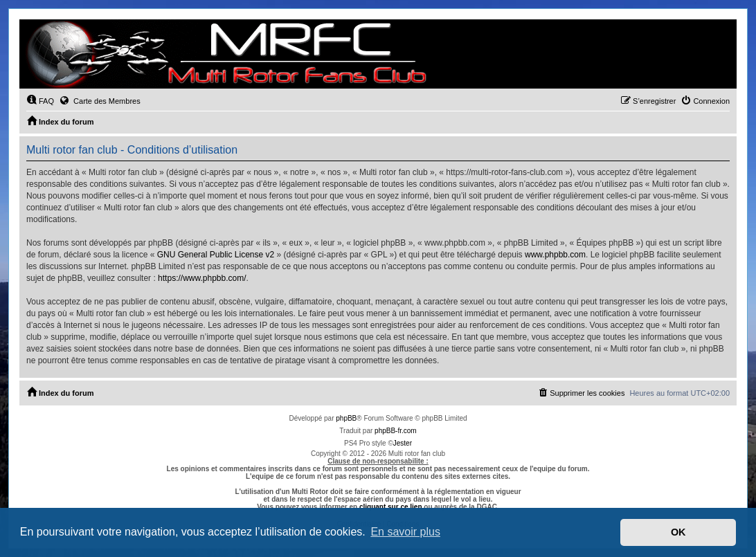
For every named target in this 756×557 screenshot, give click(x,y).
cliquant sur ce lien (391, 507)
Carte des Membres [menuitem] (100, 100)
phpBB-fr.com (396, 431)
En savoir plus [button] (405, 532)
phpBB (346, 418)
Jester (403, 443)
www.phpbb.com (555, 255)
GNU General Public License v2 (216, 255)
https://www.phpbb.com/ (202, 278)
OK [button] (678, 532)
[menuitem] (40, 101)
